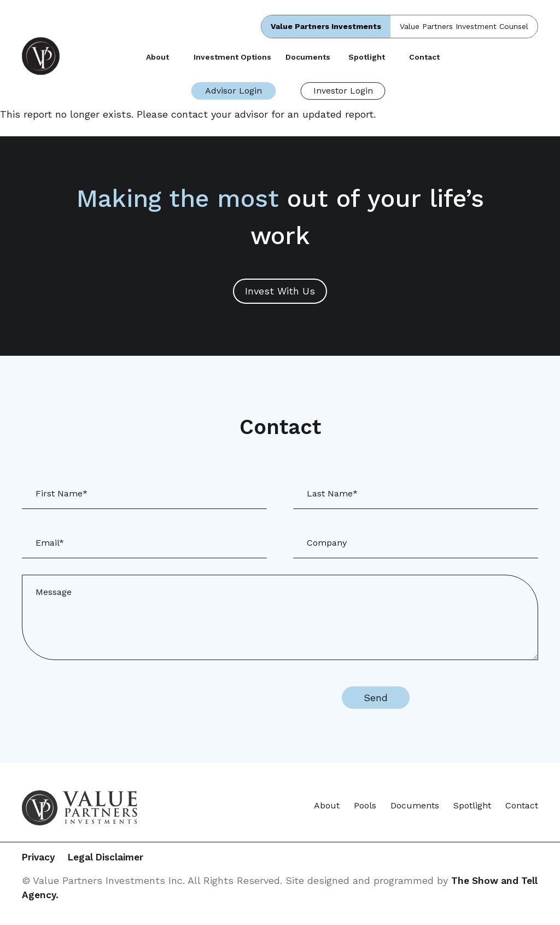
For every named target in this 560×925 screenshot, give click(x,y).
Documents (308, 57)
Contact (424, 57)
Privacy (39, 858)
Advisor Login (234, 91)
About (157, 57)
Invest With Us (280, 291)
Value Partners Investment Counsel (464, 26)
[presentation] (234, 698)
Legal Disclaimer (119, 858)
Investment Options (232, 57)
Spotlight (367, 57)
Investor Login (343, 91)
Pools (365, 805)
